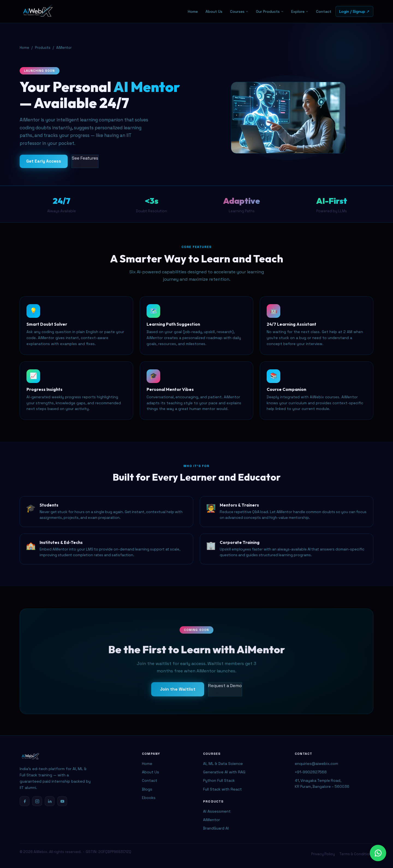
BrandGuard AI (216, 828)
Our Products (270, 11)
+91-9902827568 (311, 772)
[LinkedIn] (50, 801)
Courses (239, 11)
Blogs (147, 789)
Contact (324, 11)
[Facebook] (25, 801)
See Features (85, 158)
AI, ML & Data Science (223, 764)
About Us (214, 11)
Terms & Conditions (356, 854)
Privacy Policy (323, 854)
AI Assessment (217, 811)
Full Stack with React (222, 789)
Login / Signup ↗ (354, 11)
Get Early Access (44, 161)
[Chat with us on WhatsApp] (378, 853)
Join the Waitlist (178, 696)
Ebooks (149, 798)
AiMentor (212, 820)
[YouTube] (62, 801)
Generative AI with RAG (224, 772)
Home (193, 11)
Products (43, 48)
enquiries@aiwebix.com (316, 764)
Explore (300, 11)
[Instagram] (37, 801)
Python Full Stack (219, 780)
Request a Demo (225, 693)
